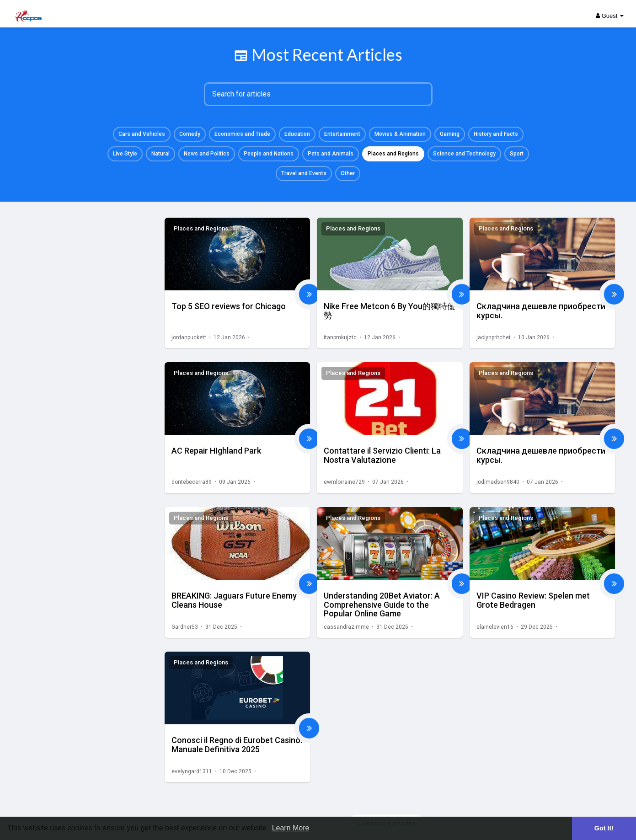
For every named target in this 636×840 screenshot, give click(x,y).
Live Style (125, 154)
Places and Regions (393, 154)
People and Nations (269, 154)
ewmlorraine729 (344, 482)
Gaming (450, 134)
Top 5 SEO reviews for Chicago (229, 306)
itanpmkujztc (340, 337)
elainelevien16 (495, 627)
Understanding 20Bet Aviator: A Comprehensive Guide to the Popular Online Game (382, 605)
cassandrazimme (346, 627)
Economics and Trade (242, 134)
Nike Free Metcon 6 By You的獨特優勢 (390, 311)
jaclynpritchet (494, 337)
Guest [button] (610, 16)
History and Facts (496, 134)
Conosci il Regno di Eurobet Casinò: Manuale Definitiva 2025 (237, 745)
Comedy (190, 134)
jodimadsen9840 (498, 482)
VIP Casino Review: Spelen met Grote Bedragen (533, 600)
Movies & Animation (400, 134)
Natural (160, 154)
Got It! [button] (604, 828)
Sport (517, 154)
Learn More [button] (291, 828)
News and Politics (207, 154)
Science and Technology (464, 154)
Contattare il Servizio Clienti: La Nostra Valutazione (382, 455)
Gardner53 (185, 627)
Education (297, 134)
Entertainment (342, 134)
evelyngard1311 (192, 771)
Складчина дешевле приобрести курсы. (541, 311)
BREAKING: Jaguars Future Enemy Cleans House (234, 600)
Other (348, 173)
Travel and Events (304, 173)
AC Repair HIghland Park (216, 451)
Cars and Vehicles (142, 134)
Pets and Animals (331, 154)
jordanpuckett (189, 337)
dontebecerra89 (192, 482)
